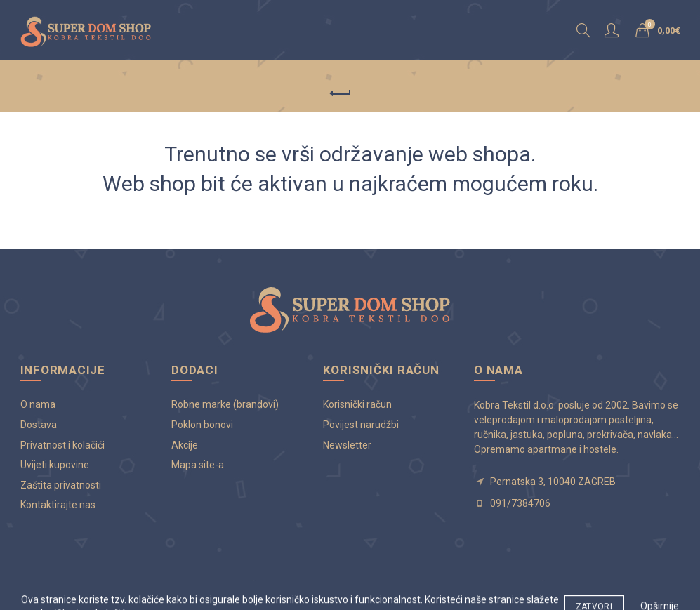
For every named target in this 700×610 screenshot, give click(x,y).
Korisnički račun (357, 404)
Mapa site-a (198, 465)
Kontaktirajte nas (58, 505)
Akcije (185, 445)
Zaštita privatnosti (61, 485)
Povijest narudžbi (361, 425)
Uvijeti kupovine (55, 465)
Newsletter (347, 445)
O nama (38, 404)
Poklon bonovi (202, 425)
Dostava (39, 425)
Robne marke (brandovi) (225, 404)
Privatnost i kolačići (62, 445)
